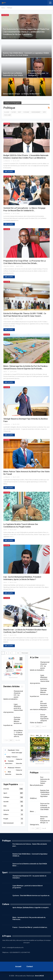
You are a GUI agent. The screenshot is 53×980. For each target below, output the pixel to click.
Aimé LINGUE (39, 976)
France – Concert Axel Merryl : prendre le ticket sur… (30, 927)
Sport (5, 793)
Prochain (25, 653)
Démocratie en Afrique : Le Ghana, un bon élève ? (22, 94)
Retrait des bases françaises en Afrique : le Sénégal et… (38, 73)
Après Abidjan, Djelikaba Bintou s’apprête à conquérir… (31, 908)
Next (12, 740)
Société (6, 802)
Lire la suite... (9, 172)
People (6, 819)
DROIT (20, 112)
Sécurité (6, 810)
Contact (30, 966)
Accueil (18, 966)
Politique (5, 15)
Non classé (8, 115)
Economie (26, 112)
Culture (14, 112)
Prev (6, 740)
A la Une (7, 112)
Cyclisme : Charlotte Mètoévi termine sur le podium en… (31, 896)
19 (18, 653)
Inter (44, 112)
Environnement (36, 112)
